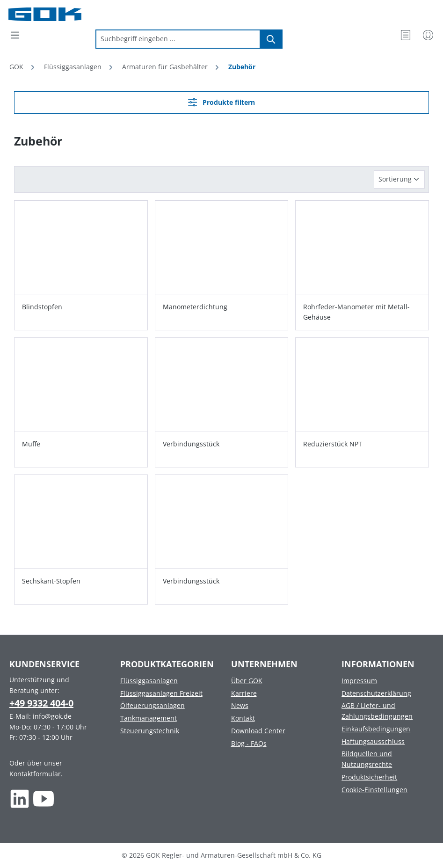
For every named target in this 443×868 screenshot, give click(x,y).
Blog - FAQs (249, 743)
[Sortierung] (399, 179)
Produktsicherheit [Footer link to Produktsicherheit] (369, 777)
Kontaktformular (35, 774)
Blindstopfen (42, 307)
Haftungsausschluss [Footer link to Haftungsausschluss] (373, 741)
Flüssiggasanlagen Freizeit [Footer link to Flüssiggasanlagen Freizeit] (161, 693)
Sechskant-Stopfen (51, 581)
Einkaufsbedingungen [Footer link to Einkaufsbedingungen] (376, 729)
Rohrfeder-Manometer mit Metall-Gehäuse (356, 312)
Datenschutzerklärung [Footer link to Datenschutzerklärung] (376, 693)
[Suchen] (271, 39)
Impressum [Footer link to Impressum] (359, 681)
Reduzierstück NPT (333, 444)
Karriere (244, 693)
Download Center (258, 731)
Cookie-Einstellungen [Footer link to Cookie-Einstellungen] (374, 790)
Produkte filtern (221, 102)
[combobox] (178, 39)
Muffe (31, 444)
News (240, 705)
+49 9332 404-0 (41, 703)
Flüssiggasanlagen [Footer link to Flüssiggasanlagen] (149, 681)
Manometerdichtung (195, 307)
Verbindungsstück (191, 444)
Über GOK (247, 681)
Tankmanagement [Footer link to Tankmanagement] (149, 718)
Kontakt (243, 718)
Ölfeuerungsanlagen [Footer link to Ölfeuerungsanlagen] (153, 705)
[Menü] (15, 35)
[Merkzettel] (406, 35)
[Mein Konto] (428, 35)
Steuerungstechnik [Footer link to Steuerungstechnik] (150, 731)
